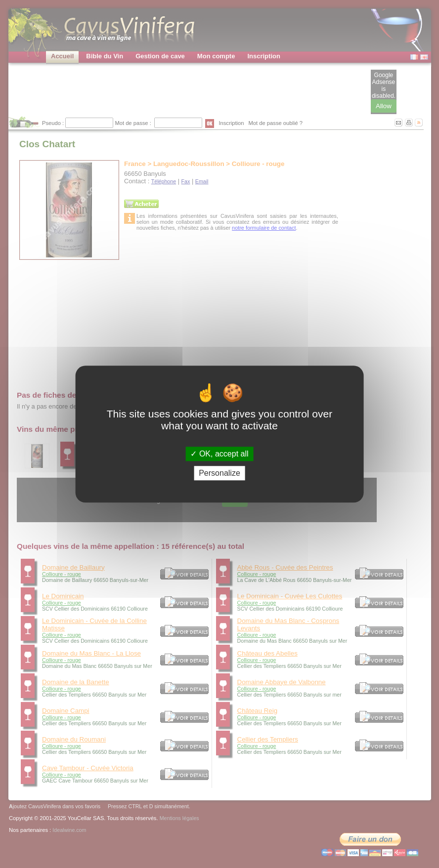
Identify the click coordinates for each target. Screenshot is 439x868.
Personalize (219, 473)
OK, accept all (219, 454)
